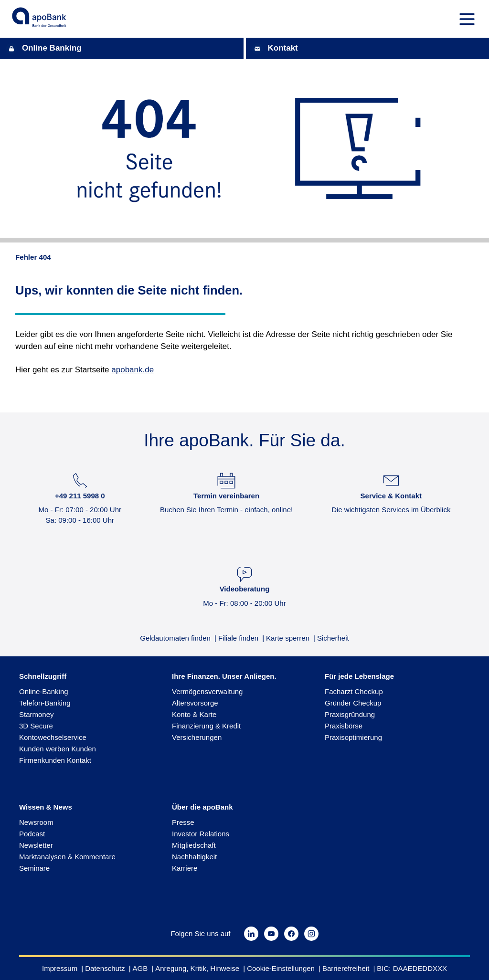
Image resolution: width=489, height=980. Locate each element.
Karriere (185, 868)
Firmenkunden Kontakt (55, 760)
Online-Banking (44, 691)
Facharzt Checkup (354, 691)
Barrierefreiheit (346, 969)
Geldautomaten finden (175, 638)
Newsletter (36, 845)
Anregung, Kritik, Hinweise (197, 969)
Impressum (60, 969)
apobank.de (133, 370)
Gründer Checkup (353, 703)
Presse (183, 822)
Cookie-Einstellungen (281, 969)
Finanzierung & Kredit (206, 726)
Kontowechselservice (53, 737)
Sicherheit (333, 638)
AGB (140, 969)
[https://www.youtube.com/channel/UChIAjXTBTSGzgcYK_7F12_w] (271, 934)
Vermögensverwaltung (207, 691)
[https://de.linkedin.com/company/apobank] (251, 934)
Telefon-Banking (45, 703)
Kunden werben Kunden (58, 749)
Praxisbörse (344, 726)
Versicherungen (197, 737)
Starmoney (37, 714)
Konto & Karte (194, 714)
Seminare (34, 868)
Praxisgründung (350, 714)
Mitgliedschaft (194, 845)
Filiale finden (238, 638)
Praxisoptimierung (353, 737)
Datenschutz (105, 969)
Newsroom (36, 822)
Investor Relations (201, 834)
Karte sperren (288, 638)
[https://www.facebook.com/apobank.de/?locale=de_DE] (291, 934)
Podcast (32, 834)
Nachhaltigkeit (194, 857)
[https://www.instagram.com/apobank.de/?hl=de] (311, 934)
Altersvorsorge (195, 703)
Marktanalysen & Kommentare (67, 857)
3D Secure (36, 726)
